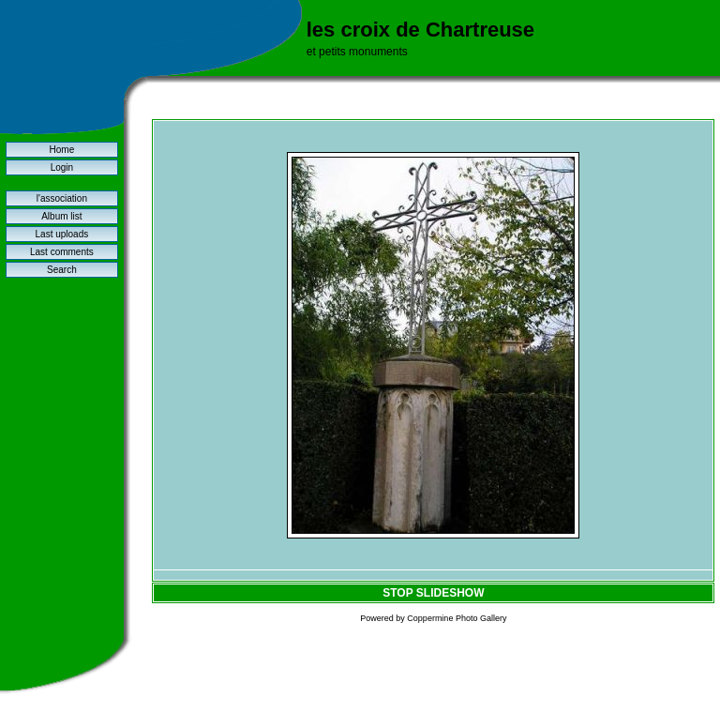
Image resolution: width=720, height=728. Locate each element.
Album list (61, 216)
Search (62, 270)
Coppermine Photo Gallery (457, 618)
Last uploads (62, 234)
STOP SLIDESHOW (433, 593)
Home (62, 150)
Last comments (62, 252)
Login (62, 167)
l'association (62, 198)
